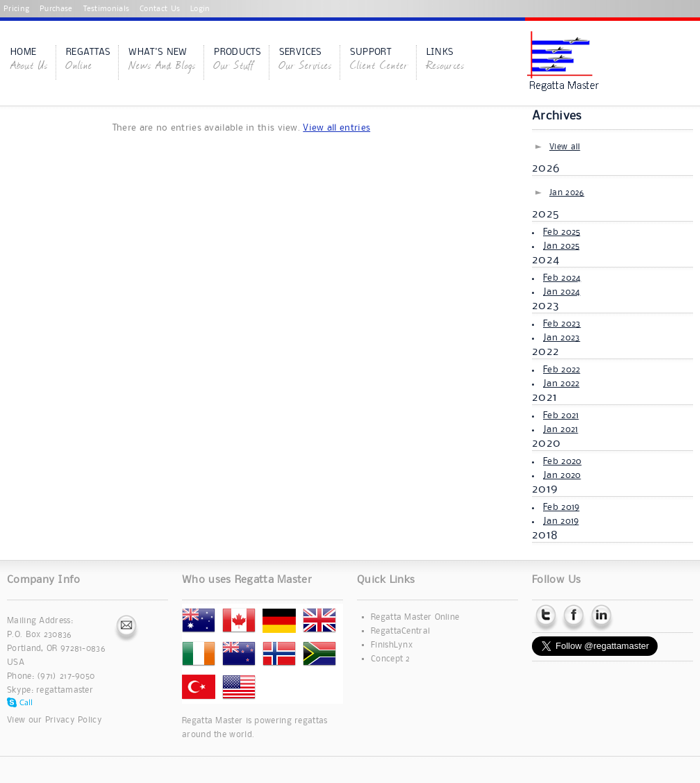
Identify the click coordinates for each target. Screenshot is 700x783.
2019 (545, 489)
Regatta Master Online (415, 617)
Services (306, 60)
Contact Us (160, 9)
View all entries (336, 128)
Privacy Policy (74, 720)
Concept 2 (391, 659)
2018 (545, 535)
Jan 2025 (561, 246)
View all (565, 147)
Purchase (56, 9)
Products (237, 60)
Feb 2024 (562, 278)
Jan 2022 (561, 384)
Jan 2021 (560, 429)
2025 (545, 214)
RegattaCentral (400, 631)
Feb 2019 (561, 507)
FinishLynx (392, 645)
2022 (545, 352)
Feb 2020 (562, 461)
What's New (162, 60)
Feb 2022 (561, 370)
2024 (545, 260)
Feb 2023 (562, 324)
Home (29, 60)
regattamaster (65, 690)
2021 (544, 397)
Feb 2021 (561, 415)
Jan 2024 (561, 292)
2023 (545, 306)
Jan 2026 (567, 193)
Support (379, 60)
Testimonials (107, 9)
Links (445, 60)
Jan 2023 (561, 338)
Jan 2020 (562, 475)
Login (200, 9)
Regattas (88, 60)
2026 (546, 168)
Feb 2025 (561, 232)
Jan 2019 (561, 521)
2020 (546, 443)
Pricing (16, 9)
